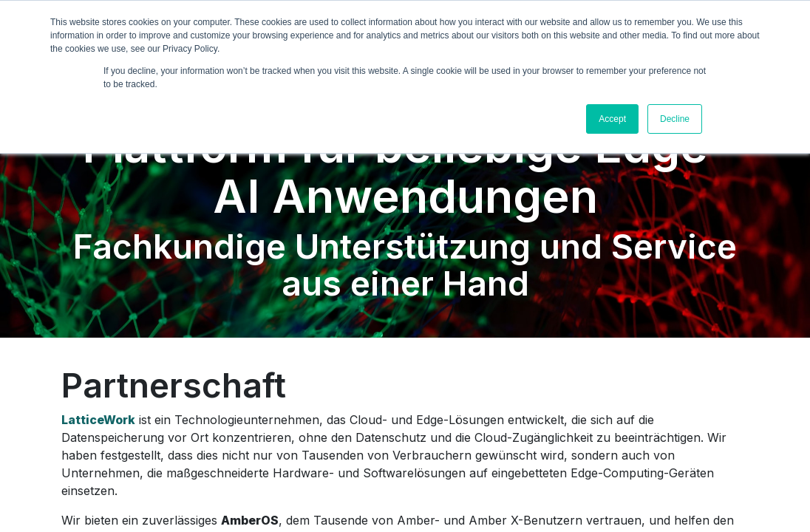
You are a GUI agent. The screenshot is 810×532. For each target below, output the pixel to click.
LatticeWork (98, 420)
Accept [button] (612, 119)
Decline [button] (675, 119)
